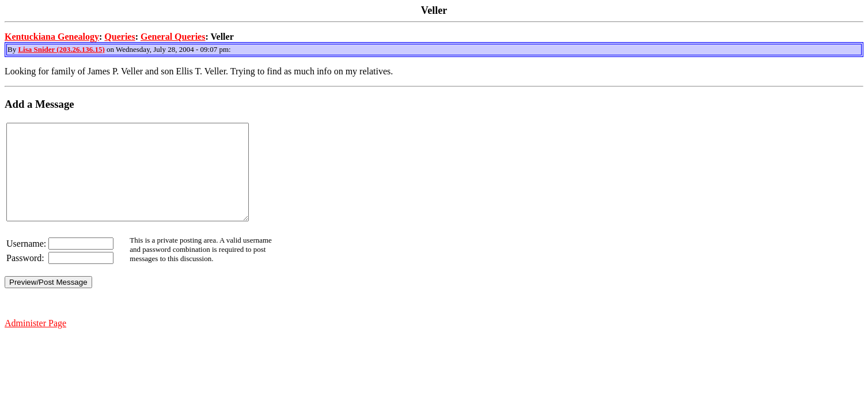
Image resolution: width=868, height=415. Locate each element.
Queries (120, 37)
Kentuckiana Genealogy (52, 37)
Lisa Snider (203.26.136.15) (61, 49)
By (13, 49)
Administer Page (35, 342)
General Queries (173, 37)
